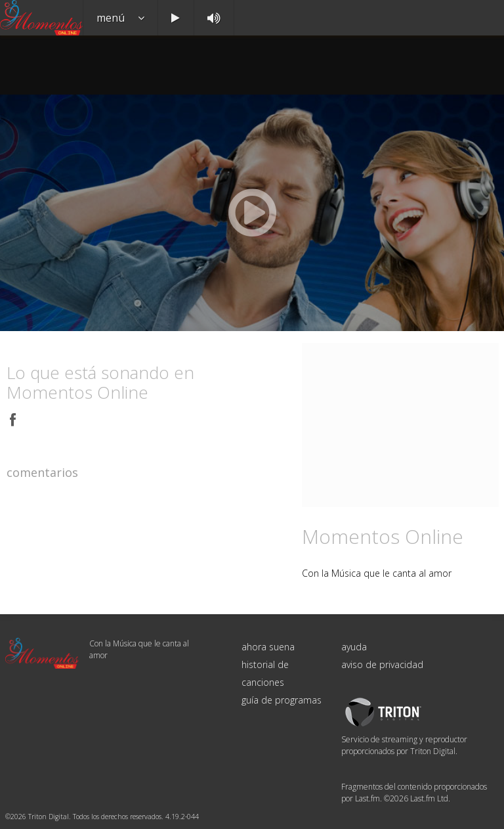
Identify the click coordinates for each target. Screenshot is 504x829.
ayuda (354, 647)
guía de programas (282, 700)
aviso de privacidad (382, 664)
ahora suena (268, 647)
